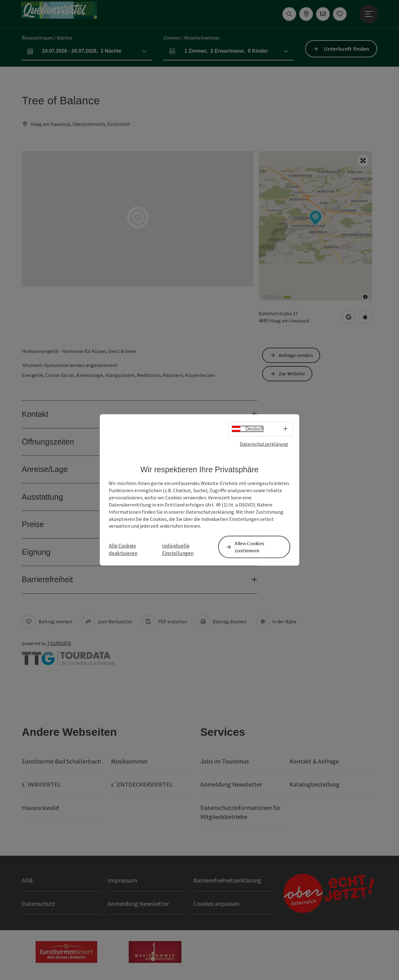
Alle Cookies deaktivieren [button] (123, 549)
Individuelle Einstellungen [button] (178, 549)
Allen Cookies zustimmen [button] (250, 547)
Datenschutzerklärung (264, 444)
